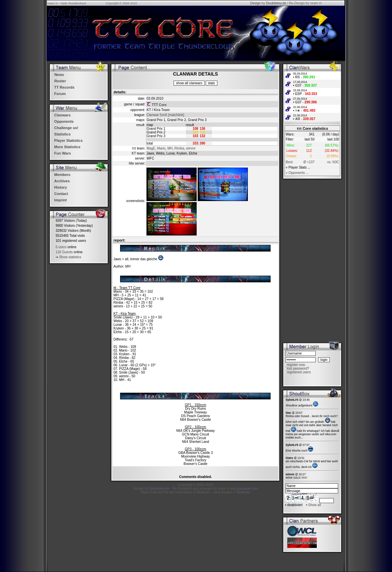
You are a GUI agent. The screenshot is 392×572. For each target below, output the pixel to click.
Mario (161, 148)
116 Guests (64, 252)
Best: (289, 162)
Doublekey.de (276, 3)
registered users (299, 372)
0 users (61, 247)
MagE (151, 148)
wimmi (191, 148)
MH (170, 148)
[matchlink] (176, 115)
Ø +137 (309, 162)
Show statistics (70, 257)
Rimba (179, 148)
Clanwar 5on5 (157, 115)
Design (255, 3)
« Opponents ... (297, 173)
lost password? (298, 368)
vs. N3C (333, 162)
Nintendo (243, 492)
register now (296, 365)
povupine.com (247, 489)
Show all (315, 505)
